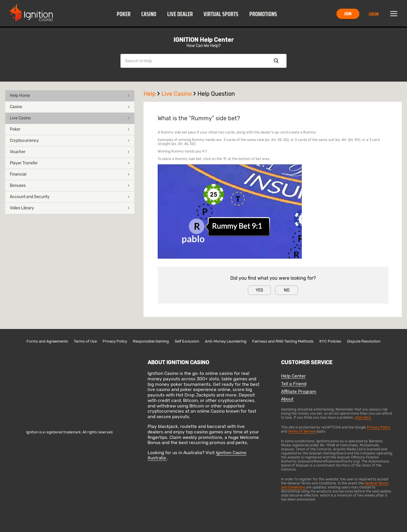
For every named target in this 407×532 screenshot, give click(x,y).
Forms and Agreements (47, 341)
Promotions (263, 14)
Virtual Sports (221, 14)
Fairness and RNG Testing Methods (283, 341)
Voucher (70, 152)
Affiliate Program (299, 392)
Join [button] (348, 14)
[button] (124, 14)
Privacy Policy (115, 341)
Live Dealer (180, 14)
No (287, 290)
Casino (149, 14)
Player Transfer (70, 163)
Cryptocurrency (70, 141)
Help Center (293, 376)
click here (363, 418)
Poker (124, 14)
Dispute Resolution (364, 341)
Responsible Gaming (151, 341)
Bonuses (70, 186)
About (287, 399)
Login (374, 14)
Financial (70, 174)
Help (152, 94)
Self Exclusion (187, 341)
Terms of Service (302, 431)
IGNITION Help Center (203, 40)
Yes (259, 290)
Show (276, 61)
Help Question (216, 94)
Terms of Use (85, 341)
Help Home (70, 96)
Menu (394, 14)
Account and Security (70, 197)
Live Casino (70, 118)
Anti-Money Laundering (226, 341)
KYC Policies (330, 341)
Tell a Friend (294, 384)
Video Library (70, 208)
